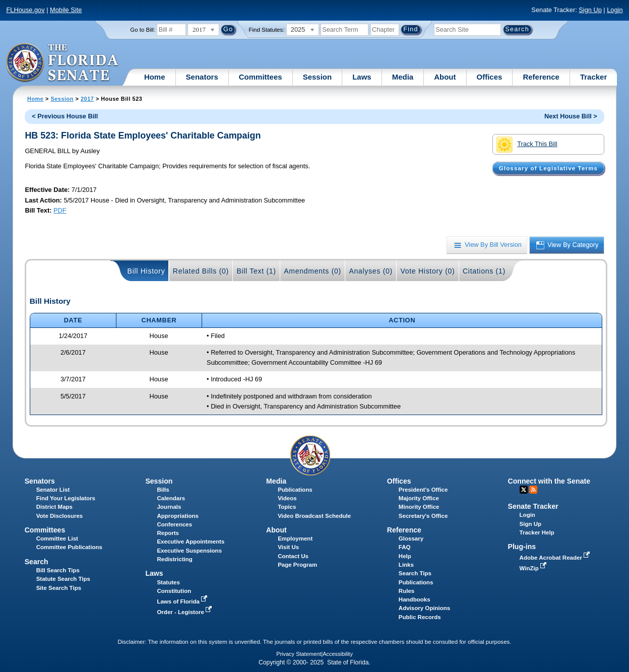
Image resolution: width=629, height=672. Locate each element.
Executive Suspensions (189, 551)
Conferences (174, 524)
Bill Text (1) (256, 271)
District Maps (54, 507)
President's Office (423, 490)
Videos (287, 498)
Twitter (524, 490)
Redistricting (174, 559)
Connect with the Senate (549, 481)
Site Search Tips (59, 588)
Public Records (420, 617)
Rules (406, 591)
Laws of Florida (183, 601)
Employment (295, 539)
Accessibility (338, 654)
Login (615, 10)
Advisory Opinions (424, 608)
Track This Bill (527, 145)
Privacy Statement (299, 654)
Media (403, 77)
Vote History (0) (427, 271)
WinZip (534, 568)
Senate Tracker (533, 506)
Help (405, 556)
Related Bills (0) (201, 271)
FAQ (405, 547)
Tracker (593, 77)
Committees (261, 77)
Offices (490, 77)
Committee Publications (69, 547)
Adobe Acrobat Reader (556, 558)
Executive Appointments (191, 542)
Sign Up (590, 10)
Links (406, 565)
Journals (169, 507)
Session (318, 77)
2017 (87, 99)
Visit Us (288, 547)
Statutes (168, 582)
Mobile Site (66, 10)
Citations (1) (484, 271)
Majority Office (419, 498)
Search (37, 562)
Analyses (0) (371, 271)
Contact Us (293, 556)
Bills (163, 490)
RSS (533, 490)
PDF (60, 210)
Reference (541, 77)
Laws (362, 77)
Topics (287, 507)
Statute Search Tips (63, 579)
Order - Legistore (185, 612)
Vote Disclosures (60, 516)
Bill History (146, 271)
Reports (168, 533)
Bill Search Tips (58, 570)
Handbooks (415, 599)
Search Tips (415, 573)
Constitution (174, 591)
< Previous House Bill (65, 116)
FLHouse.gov (25, 10)
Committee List (57, 539)
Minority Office (419, 507)
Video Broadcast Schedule (314, 516)
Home (155, 77)
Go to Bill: (143, 30)
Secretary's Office (423, 516)
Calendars (171, 498)
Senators (202, 77)
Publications (295, 490)
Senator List (53, 490)
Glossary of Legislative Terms (548, 168)
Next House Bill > (571, 116)
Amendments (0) (312, 271)
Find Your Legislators (66, 498)
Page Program (297, 565)
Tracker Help (537, 532)
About (445, 77)
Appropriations (178, 516)
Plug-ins (522, 547)
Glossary (411, 539)
